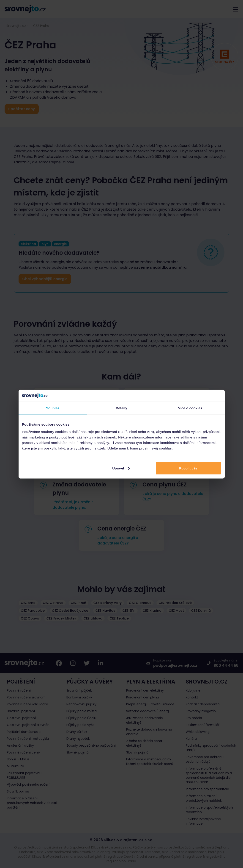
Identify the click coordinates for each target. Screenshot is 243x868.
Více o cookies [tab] (190, 408)
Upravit (121, 468)
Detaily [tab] (122, 408)
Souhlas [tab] (53, 408)
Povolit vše (188, 468)
